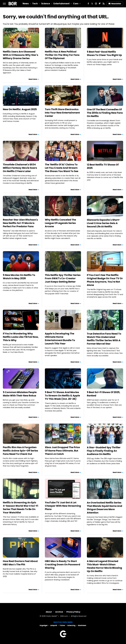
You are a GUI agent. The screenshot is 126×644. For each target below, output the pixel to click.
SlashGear (82, 625)
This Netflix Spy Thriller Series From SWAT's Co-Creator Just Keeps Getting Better (63, 278)
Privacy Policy (73, 612)
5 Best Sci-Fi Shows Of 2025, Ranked (104, 394)
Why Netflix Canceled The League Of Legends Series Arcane (60, 223)
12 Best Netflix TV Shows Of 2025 (103, 166)
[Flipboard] (100, 4)
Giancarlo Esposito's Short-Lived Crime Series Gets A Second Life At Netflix (104, 223)
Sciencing (71, 625)
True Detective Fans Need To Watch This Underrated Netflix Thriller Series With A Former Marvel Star (104, 339)
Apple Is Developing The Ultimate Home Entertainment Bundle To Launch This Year (60, 339)
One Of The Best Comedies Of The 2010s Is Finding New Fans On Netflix (105, 113)
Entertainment (62, 4)
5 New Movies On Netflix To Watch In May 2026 (19, 277)
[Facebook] (88, 4)
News (26, 4)
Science (46, 4)
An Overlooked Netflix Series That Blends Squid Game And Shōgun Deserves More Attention (105, 508)
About (49, 612)
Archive (59, 612)
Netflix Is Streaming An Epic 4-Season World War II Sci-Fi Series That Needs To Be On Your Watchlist (21, 507)
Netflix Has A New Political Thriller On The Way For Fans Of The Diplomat (62, 55)
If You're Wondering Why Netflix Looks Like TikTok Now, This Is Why (21, 337)
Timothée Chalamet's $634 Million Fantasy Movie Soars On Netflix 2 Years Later (20, 168)
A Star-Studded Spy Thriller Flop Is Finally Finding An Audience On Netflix (104, 451)
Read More (33, 79)
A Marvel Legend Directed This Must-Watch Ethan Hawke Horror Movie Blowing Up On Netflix (104, 566)
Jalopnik (54, 625)
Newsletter (115, 4)
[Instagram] (96, 4)
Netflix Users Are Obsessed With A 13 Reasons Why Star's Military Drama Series (21, 55)
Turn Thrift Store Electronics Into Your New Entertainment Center (62, 113)
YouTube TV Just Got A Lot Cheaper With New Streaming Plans (63, 506)
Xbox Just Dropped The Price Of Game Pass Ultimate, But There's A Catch (62, 451)
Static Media (51, 616)
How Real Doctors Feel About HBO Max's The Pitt (20, 563)
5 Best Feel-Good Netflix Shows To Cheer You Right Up (104, 53)
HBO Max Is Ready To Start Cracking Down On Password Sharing (63, 564)
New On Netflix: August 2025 (20, 109)
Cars (76, 4)
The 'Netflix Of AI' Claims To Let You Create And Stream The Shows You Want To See (62, 168)
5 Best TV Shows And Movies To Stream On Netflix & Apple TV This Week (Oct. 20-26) (62, 396)
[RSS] (104, 4)
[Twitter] (92, 4)
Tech (35, 4)
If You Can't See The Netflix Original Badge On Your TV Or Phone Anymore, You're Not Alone (105, 280)
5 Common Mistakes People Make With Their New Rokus (20, 394)
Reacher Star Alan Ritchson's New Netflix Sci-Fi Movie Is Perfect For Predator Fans (20, 223)
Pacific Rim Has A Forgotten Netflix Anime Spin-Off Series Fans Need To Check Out (20, 451)
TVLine (62, 625)
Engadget (44, 625)
